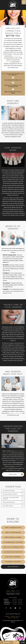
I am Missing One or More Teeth (13, 552)
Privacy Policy (15, 616)
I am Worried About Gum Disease (13, 542)
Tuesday (6, 601)
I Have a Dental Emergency (13, 557)
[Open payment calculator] (20, 638)
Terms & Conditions (13, 618)
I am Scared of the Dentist (13, 562)
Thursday (7, 604)
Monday (6, 599)
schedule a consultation (16, 413)
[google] (11, 608)
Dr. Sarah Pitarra (17, 56)
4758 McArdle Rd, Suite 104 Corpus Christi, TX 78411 (13, 594)
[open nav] (24, 2)
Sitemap (7, 616)
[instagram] (20, 608)
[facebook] (6, 608)
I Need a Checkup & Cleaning (13, 537)
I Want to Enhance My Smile (13, 528)
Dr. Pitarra (19, 461)
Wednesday (7, 603)
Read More (13, 474)
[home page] (13, 5)
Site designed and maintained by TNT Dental (13, 621)
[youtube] (15, 608)
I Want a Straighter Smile (13, 532)
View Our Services (13, 567)
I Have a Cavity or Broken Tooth (13, 547)
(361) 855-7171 (13, 591)
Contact (8, 62)
